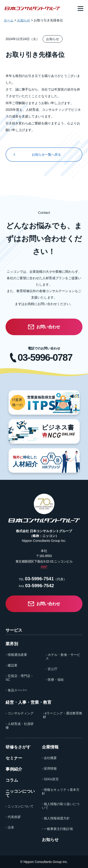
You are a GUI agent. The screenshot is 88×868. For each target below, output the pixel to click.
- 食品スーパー (16, 690)
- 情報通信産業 (16, 655)
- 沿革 (10, 827)
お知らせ (50, 840)
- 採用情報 (49, 768)
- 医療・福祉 (55, 680)
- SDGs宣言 (50, 779)
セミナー (14, 758)
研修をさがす (18, 747)
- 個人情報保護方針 (56, 818)
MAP (44, 567)
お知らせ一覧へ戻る (46, 155)
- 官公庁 (52, 669)
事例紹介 (14, 769)
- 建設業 (11, 665)
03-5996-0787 (45, 358)
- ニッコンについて (20, 806)
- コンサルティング (20, 713)
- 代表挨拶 (13, 817)
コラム (12, 780)
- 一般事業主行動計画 (58, 829)
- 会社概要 (49, 758)
